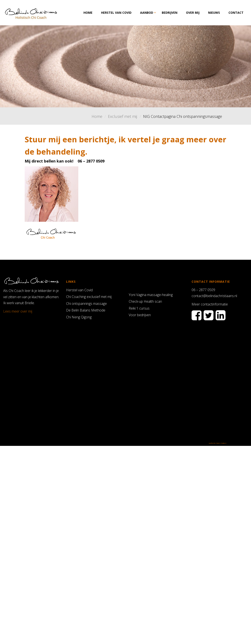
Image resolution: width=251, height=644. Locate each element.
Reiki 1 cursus (139, 308)
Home (88, 13)
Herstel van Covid (116, 13)
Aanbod (147, 13)
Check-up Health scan (145, 301)
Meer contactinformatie (210, 304)
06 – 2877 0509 (203, 290)
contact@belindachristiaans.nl (214, 296)
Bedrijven (170, 13)
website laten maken (218, 443)
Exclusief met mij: (123, 116)
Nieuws (214, 13)
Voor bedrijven (140, 315)
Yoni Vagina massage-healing (151, 295)
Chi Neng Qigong (79, 317)
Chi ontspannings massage (86, 304)
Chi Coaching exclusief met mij (89, 297)
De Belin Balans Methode (86, 310)
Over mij (193, 13)
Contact (236, 13)
